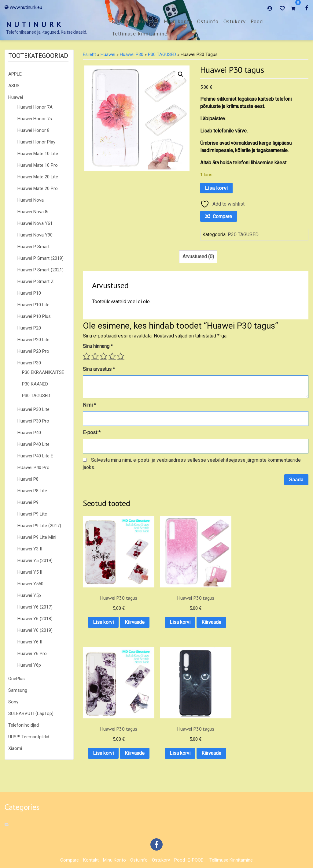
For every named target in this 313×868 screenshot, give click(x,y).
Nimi (89, 405)
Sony (13, 702)
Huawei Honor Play (36, 142)
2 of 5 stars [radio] (95, 356)
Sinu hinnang (98, 346)
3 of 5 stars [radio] (104, 356)
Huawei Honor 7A (35, 107)
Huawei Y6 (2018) (35, 619)
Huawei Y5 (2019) (35, 561)
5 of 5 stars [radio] (121, 356)
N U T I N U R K (34, 24)
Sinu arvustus (99, 369)
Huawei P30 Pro (33, 421)
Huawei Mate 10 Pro (38, 165)
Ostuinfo (208, 21)
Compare (123, 21)
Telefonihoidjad (24, 725)
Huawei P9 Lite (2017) (39, 526)
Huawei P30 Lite (33, 409)
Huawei (16, 97)
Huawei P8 (28, 479)
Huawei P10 (29, 293)
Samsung (18, 690)
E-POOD (196, 846)
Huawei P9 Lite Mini (37, 537)
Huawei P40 (29, 433)
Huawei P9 (28, 502)
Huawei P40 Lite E (35, 456)
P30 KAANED (35, 384)
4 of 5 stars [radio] (112, 356)
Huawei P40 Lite (33, 444)
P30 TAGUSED (36, 396)
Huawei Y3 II (30, 549)
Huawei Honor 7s (35, 119)
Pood (257, 21)
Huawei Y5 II (30, 572)
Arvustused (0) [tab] (198, 257)
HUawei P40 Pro (33, 468)
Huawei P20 (29, 328)
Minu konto (178, 21)
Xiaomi (15, 748)
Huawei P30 (29, 363)
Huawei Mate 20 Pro (38, 188)
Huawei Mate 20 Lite (38, 177)
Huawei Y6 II (30, 642)
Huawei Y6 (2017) (35, 607)
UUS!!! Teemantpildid (29, 737)
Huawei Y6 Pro (32, 654)
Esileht (89, 54)
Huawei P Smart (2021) (41, 270)
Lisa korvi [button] (108, 600)
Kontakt (149, 21)
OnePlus (17, 679)
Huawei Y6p (29, 665)
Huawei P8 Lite (32, 491)
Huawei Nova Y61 (35, 223)
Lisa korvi (217, 188)
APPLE (15, 74)
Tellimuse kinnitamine (140, 34)
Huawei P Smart (33, 247)
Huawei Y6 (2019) (35, 630)
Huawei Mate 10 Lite (38, 154)
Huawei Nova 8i (33, 212)
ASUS (14, 86)
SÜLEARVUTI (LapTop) (31, 713)
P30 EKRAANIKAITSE (43, 372)
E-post (92, 432)
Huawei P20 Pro (33, 351)
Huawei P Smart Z (36, 281)
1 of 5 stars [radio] (87, 356)
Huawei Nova (31, 200)
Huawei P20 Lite (33, 340)
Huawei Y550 (30, 584)
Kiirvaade (108, 616)
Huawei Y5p (29, 595)
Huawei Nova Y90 (35, 235)
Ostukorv (235, 21)
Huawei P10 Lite (33, 305)
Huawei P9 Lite (32, 514)
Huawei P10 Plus (34, 316)
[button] (181, 74)
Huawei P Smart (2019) (41, 258)
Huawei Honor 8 (33, 130)
